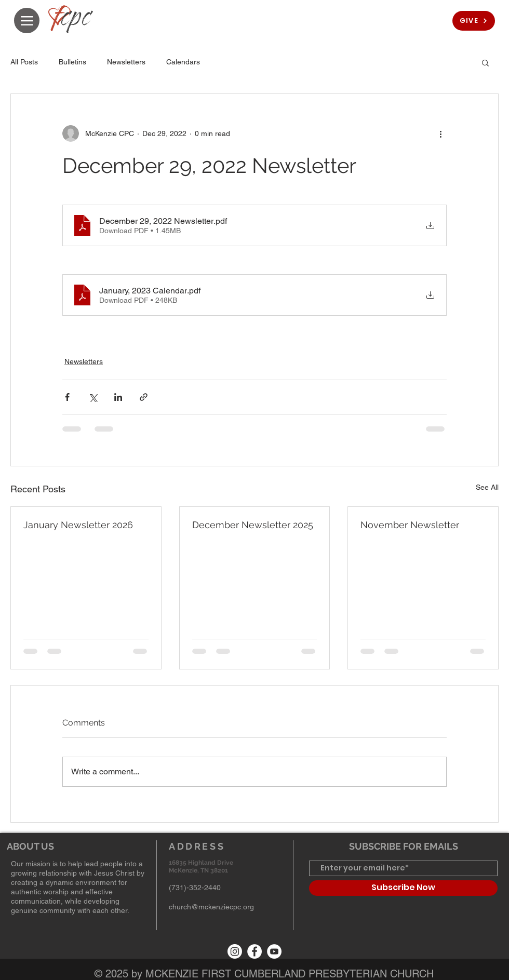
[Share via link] (144, 397)
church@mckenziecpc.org (211, 907)
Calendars (183, 62)
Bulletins (72, 62)
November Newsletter (410, 525)
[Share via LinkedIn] (118, 397)
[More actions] (440, 133)
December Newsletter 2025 (253, 525)
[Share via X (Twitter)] (93, 397)
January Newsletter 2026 (78, 525)
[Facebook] (254, 951)
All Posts (24, 62)
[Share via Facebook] (67, 397)
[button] (485, 62)
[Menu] (27, 21)
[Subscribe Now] (403, 888)
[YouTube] (274, 951)
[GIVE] (474, 21)
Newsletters (126, 62)
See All (487, 487)
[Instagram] (235, 951)
